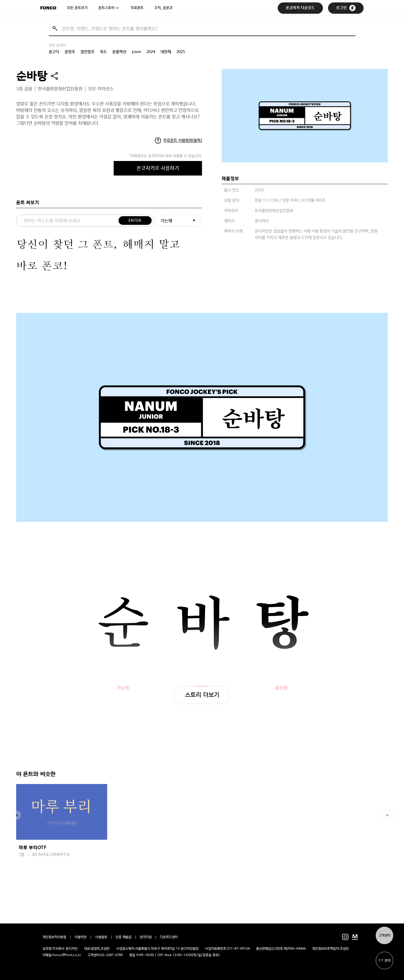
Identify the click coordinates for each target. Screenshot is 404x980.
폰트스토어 (106, 8)
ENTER (135, 220)
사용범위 (101, 937)
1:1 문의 (385, 960)
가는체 (166, 221)
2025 (181, 52)
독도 (103, 52)
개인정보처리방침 (54, 937)
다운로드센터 (169, 937)
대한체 (166, 52)
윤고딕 (54, 52)
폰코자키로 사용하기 (158, 168)
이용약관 (81, 937)
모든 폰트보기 (77, 8)
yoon (136, 52)
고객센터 (385, 935)
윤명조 (70, 52)
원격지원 (146, 937)
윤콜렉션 (119, 52)
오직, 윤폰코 (163, 8)
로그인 (346, 8)
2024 (151, 52)
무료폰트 (137, 8)
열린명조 (88, 52)
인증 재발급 (123, 937)
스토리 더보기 (202, 695)
